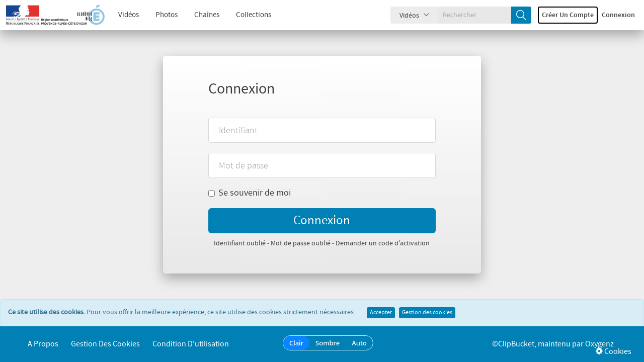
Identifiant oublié (240, 243)
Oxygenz (599, 344)
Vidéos (129, 15)
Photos (167, 15)
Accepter (381, 313)
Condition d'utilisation (191, 344)
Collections (254, 15)
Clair (296, 343)
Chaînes (207, 15)
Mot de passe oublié (301, 243)
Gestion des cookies (427, 313)
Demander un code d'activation (383, 243)
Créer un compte (568, 15)
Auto (359, 343)
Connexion (618, 15)
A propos (43, 344)
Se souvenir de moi (250, 193)
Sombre (328, 343)
